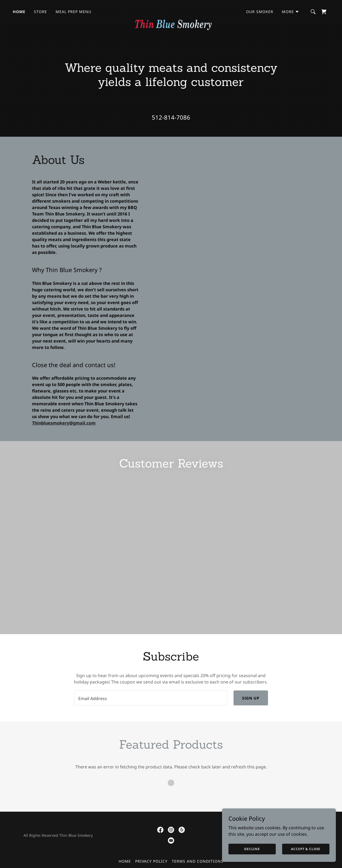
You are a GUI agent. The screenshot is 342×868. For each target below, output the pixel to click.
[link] (171, 11)
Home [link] (19, 12)
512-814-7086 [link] (171, 117)
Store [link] (40, 12)
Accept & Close (307, 849)
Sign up (251, 714)
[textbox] (150, 714)
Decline (257, 849)
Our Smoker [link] (260, 12)
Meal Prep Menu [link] (73, 12)
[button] (291, 12)
